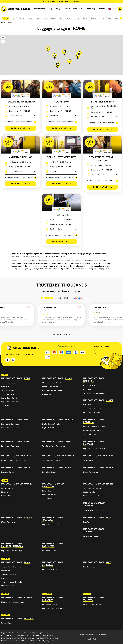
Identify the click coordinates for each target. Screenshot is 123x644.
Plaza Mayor (6, 492)
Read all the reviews (61, 334)
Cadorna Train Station (50, 387)
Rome (6, 18)
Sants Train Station (49, 495)
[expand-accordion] (37, 378)
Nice (108, 562)
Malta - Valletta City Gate (92, 605)
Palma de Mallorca (12, 546)
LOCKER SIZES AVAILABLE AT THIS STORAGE (18, 122)
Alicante (88, 532)
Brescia (110, 468)
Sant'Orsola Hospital (91, 434)
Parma (117, 18)
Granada (47, 520)
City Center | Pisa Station (10, 428)
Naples (45, 18)
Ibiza (109, 517)
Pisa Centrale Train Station (11, 424)
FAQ (50, 9)
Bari (61, 18)
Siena (110, 18)
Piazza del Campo (8, 472)
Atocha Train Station (9, 488)
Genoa (85, 18)
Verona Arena (88, 460)
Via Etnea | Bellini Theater (51, 460)
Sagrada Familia (48, 499)
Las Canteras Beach (49, 551)
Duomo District (48, 394)
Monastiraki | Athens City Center (13, 602)
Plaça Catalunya (48, 491)
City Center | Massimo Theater (94, 449)
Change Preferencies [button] (86, 635)
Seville (110, 484)
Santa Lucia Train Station (92, 409)
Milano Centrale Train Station (53, 383)
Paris (27, 562)
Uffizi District (88, 389)
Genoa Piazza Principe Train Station (14, 460)
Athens (28, 598)
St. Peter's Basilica (103, 102)
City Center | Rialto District (93, 412)
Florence (22, 18)
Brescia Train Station (90, 472)
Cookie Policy (92, 639)
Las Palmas (48, 546)
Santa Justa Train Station (92, 488)
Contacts (101, 9)
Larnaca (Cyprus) (7, 623)
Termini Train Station (20, 102)
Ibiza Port (87, 522)
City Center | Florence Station (94, 393)
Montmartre (6, 571)
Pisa (38, 18)
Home (3, 23)
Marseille (48, 565)
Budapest (47, 600)
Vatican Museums (20, 157)
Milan (13, 18)
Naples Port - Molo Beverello (53, 428)
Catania (93, 18)
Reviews (67, 9)
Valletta (88, 600)
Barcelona (48, 486)
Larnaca (29, 619)
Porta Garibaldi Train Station (52, 391)
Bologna (54, 18)
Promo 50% (78, 9)
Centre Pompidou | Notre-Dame (13, 582)
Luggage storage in (12, 378)
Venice (30, 18)
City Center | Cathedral (50, 525)
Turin (68, 18)
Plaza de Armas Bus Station (93, 496)
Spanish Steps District (61, 157)
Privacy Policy (101, 635)
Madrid (28, 484)
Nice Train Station (90, 567)
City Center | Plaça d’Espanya (12, 551)
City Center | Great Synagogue (53, 609)
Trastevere (61, 215)
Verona (102, 18)
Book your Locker (21, 128)
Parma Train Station (49, 472)
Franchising (90, 9)
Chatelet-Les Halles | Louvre (11, 586)
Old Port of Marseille (50, 570)
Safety (58, 9)
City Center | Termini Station (11, 402)
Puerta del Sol (6, 496)
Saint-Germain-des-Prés (10, 575)
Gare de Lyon (6, 578)
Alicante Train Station (91, 536)
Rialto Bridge (88, 405)
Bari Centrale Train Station (11, 446)
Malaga (28, 517)
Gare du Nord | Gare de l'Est (11, 567)
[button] (112, 9)
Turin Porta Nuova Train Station (53, 446)
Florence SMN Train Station (93, 386)
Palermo (76, 18)
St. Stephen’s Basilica (50, 605)
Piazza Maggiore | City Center (94, 431)
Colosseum (62, 102)
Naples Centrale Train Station (53, 424)
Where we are (39, 9)
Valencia (88, 506)
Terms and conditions (101, 347)
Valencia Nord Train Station (93, 510)
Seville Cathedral (89, 492)
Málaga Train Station (9, 522)
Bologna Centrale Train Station (94, 427)
